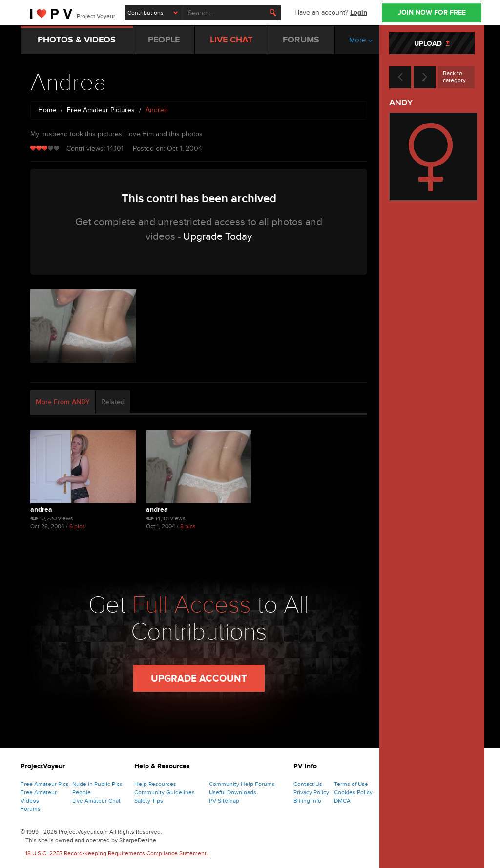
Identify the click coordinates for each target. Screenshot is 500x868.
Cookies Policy (353, 792)
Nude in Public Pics (97, 784)
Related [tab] (113, 402)
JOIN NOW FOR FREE (432, 12)
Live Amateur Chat (96, 801)
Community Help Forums (242, 784)
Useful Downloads (233, 792)
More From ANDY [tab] (63, 402)
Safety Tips (149, 801)
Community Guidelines (165, 792)
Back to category (454, 77)
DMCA (342, 801)
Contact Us (308, 784)
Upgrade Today (218, 237)
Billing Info (307, 801)
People (82, 792)
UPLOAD (432, 44)
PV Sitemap (224, 801)
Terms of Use (351, 784)
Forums (31, 809)
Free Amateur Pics (45, 784)
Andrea (41, 509)
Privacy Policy (311, 792)
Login (359, 12)
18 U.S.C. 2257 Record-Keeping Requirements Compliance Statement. (117, 853)
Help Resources (155, 784)
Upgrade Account (199, 679)
